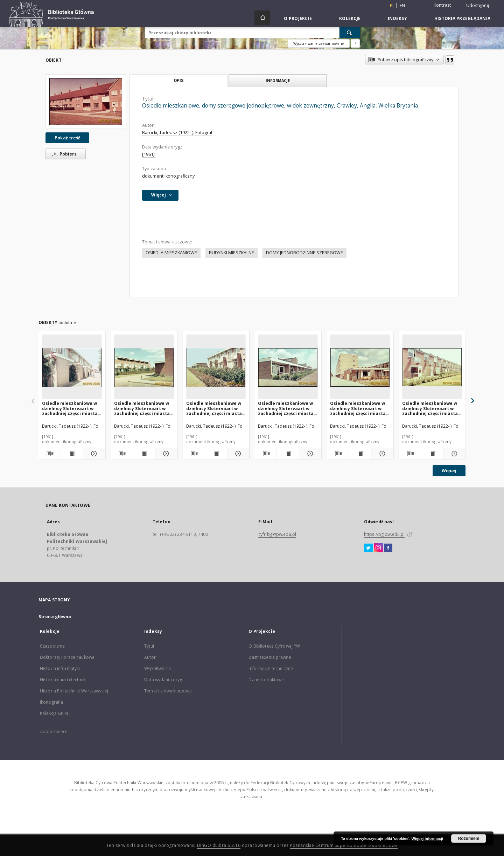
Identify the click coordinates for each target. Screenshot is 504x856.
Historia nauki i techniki (63, 680)
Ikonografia (51, 702)
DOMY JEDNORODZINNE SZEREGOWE (304, 253)
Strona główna (55, 617)
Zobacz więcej (54, 731)
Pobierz (63, 154)
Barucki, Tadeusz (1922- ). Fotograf (177, 133)
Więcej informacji (427, 838)
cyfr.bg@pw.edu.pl (277, 534)
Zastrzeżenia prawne (270, 657)
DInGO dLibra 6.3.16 (219, 845)
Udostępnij (478, 6)
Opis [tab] (179, 81)
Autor (150, 657)
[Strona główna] (262, 18)
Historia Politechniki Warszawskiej (74, 691)
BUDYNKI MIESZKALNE (232, 253)
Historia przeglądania (462, 18)
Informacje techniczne (271, 668)
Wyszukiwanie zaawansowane (319, 43)
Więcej (449, 471)
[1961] (148, 154)
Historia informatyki (60, 668)
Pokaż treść (67, 138)
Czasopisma (52, 646)
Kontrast (442, 5)
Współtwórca (157, 668)
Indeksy (397, 18)
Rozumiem (469, 838)
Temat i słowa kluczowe (168, 691)
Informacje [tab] (278, 80)
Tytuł (149, 646)
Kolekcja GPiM (54, 713)
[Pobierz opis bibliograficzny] (50, 454)
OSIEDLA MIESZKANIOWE (171, 253)
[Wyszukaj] (350, 33)
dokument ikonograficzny (168, 176)
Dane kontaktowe (266, 680)
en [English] (402, 5)
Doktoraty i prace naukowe (67, 657)
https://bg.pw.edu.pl (384, 534)
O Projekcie (298, 18)
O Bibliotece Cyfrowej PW (274, 646)
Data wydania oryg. (164, 680)
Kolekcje (350, 18)
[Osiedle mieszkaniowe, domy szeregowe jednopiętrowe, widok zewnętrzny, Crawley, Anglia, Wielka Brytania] (86, 101)
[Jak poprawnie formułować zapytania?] (355, 43)
